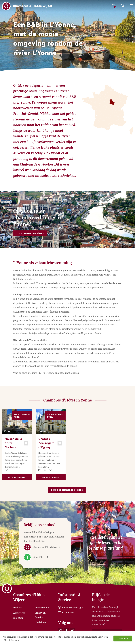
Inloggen (18, 618)
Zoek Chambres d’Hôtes (30, 233)
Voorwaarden (42, 608)
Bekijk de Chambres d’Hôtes (67, 490)
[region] (67, 638)
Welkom (18, 608)
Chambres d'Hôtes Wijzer (43, 547)
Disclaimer (40, 622)
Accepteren (123, 639)
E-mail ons (66, 613)
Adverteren (19, 613)
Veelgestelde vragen (71, 608)
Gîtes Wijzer (37, 557)
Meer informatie (12, 640)
